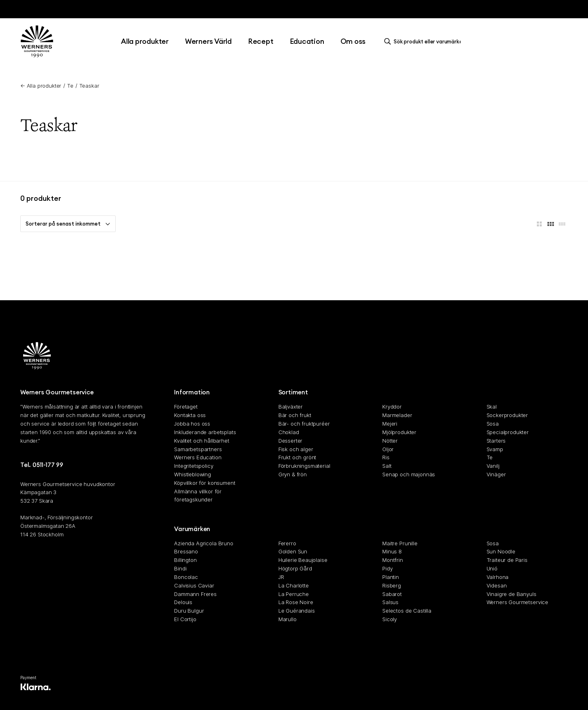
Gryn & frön (293, 474)
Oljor (388, 449)
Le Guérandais (297, 611)
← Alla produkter (41, 86)
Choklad (289, 432)
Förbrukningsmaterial (304, 466)
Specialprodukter (508, 432)
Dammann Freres (195, 594)
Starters (496, 441)
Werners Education (198, 458)
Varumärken (192, 529)
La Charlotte (294, 585)
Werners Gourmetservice (517, 602)
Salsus (390, 602)
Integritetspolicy (194, 466)
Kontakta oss (190, 415)
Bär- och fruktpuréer (304, 424)
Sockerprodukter (507, 415)
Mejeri (390, 424)
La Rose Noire (296, 602)
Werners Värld (208, 41)
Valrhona (498, 577)
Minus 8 (392, 552)
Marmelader (397, 415)
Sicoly (390, 619)
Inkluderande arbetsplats (205, 432)
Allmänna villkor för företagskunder (198, 496)
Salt (387, 466)
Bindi (180, 568)
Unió (492, 568)
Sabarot (392, 594)
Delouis (183, 602)
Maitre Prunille (400, 543)
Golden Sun (293, 552)
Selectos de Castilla (407, 611)
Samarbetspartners (198, 449)
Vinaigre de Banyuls (512, 594)
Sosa (493, 424)
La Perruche (294, 594)
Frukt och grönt (297, 458)
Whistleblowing (193, 474)
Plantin (391, 577)
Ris (386, 458)
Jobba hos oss (192, 424)
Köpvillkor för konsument (205, 483)
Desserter (291, 441)
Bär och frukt (295, 415)
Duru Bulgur (189, 611)
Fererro (287, 543)
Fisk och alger (296, 449)
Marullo (288, 619)
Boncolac (186, 577)
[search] (424, 41)
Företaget (186, 407)
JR (281, 577)
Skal (492, 407)
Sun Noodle (501, 552)
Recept (261, 41)
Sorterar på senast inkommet (68, 224)
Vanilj (493, 466)
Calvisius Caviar (194, 585)
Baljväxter (291, 407)
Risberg (392, 585)
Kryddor (392, 407)
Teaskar (89, 86)
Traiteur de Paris (507, 560)
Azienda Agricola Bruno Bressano (204, 548)
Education (307, 41)
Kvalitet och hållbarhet (201, 441)
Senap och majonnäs (409, 474)
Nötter (390, 441)
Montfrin (393, 560)
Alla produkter (145, 41)
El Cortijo (185, 619)
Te (70, 86)
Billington (185, 560)
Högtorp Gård (295, 568)
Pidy (387, 568)
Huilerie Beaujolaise (303, 560)
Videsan (497, 585)
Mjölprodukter (399, 432)
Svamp (495, 449)
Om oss (353, 41)
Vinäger (496, 474)
